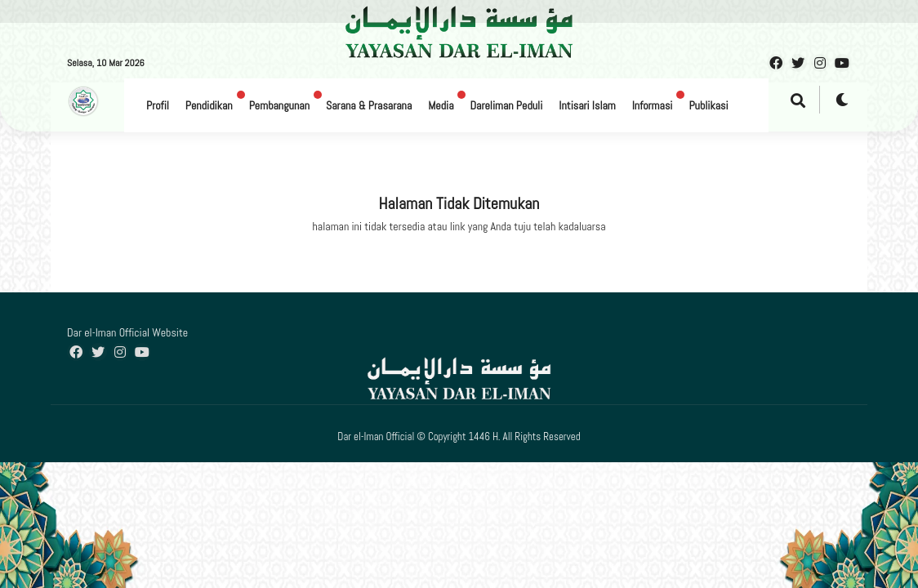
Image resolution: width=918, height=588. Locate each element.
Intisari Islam (587, 105)
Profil (158, 105)
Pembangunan (279, 105)
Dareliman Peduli (506, 105)
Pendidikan (209, 105)
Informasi (653, 105)
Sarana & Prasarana (369, 105)
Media (441, 105)
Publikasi (708, 105)
